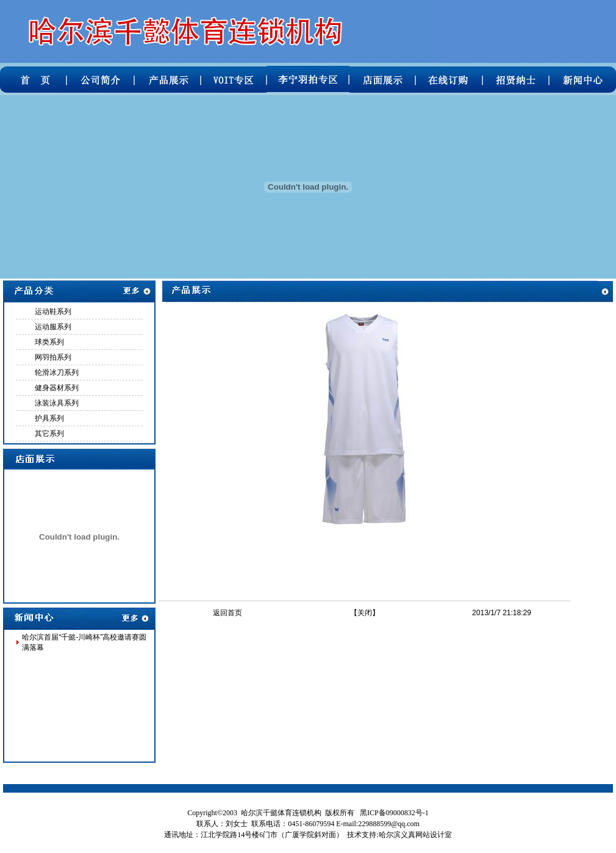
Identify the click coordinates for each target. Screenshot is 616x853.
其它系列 (49, 434)
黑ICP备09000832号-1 (394, 813)
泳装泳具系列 (57, 403)
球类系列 (49, 342)
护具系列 (49, 418)
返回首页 (227, 613)
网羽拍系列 (53, 357)
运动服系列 (53, 327)
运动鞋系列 (53, 312)
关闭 (365, 613)
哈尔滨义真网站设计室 (415, 835)
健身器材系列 (57, 388)
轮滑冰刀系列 (57, 373)
